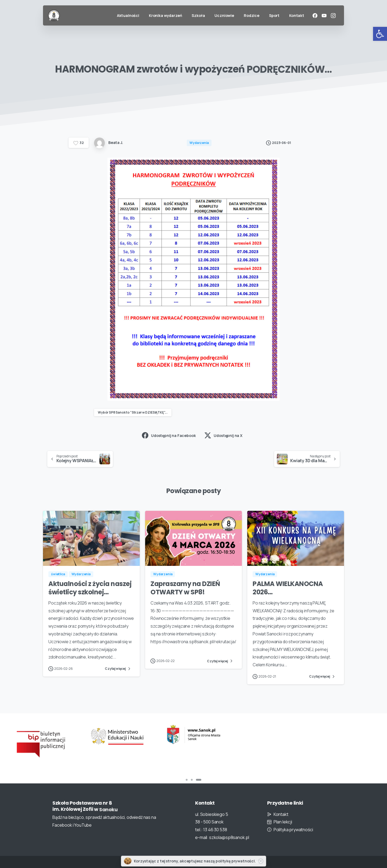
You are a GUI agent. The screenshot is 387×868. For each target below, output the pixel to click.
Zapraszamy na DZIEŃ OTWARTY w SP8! (185, 592)
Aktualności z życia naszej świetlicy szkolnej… (90, 592)
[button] (380, 34)
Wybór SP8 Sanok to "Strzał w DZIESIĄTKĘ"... (133, 412)
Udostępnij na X (223, 435)
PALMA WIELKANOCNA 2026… (288, 592)
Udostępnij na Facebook (169, 435)
